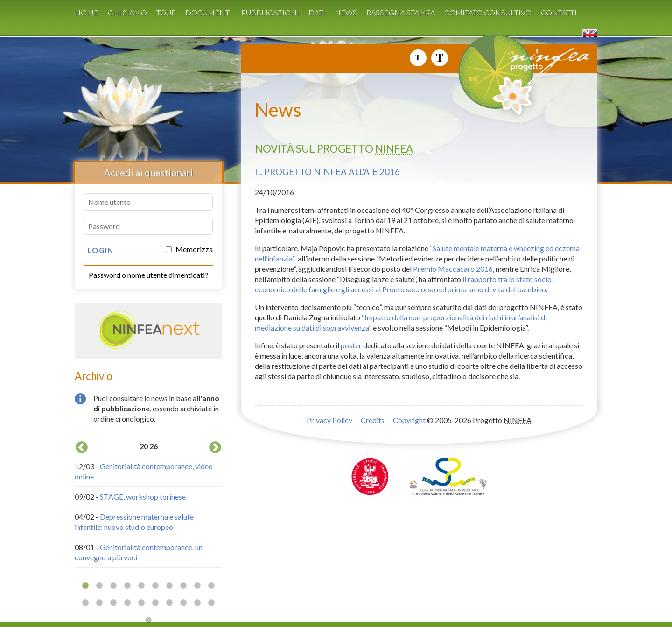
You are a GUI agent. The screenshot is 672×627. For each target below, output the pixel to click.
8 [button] (183, 586)
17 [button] (169, 603)
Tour (166, 12)
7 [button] (169, 586)
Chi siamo (127, 12)
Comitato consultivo (488, 12)
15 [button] (141, 603)
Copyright (409, 420)
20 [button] (211, 603)
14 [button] (127, 603)
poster (351, 345)
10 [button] (211, 586)
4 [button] (127, 586)
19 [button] (197, 603)
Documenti (209, 12)
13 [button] (113, 603)
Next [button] (215, 448)
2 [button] (99, 586)
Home (87, 12)
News (346, 12)
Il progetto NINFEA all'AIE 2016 (327, 172)
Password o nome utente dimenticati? (148, 275)
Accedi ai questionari (149, 172)
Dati (317, 12)
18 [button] (183, 603)
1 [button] (85, 586)
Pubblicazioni (270, 12)
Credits (373, 420)
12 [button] (99, 603)
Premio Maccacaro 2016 (453, 269)
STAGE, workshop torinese (143, 497)
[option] (148, 504)
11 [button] (85, 603)
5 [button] (141, 586)
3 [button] (113, 586)
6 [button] (155, 586)
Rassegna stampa (401, 12)
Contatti (559, 12)
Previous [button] (82, 448)
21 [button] (148, 620)
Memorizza (189, 249)
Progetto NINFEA (546, 79)
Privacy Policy (329, 420)
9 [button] (197, 586)
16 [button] (155, 603)
